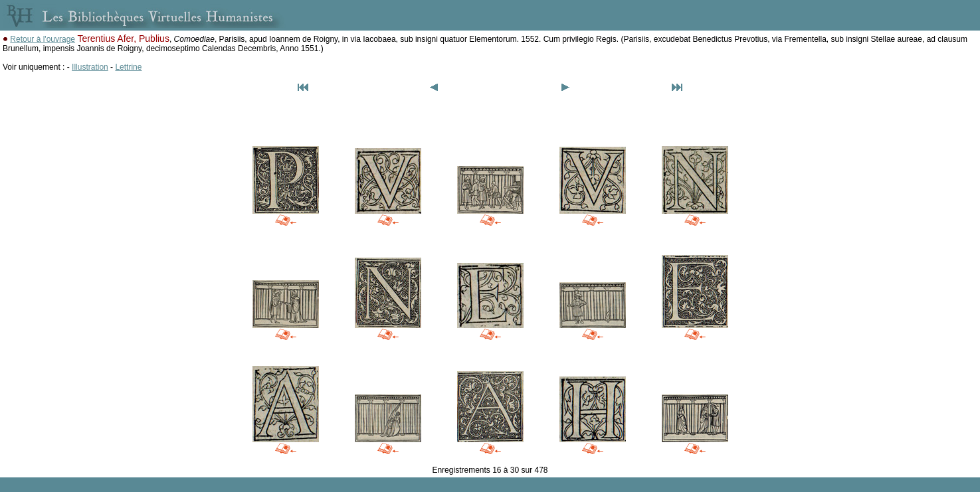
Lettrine (128, 67)
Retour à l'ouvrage (43, 39)
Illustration (90, 67)
